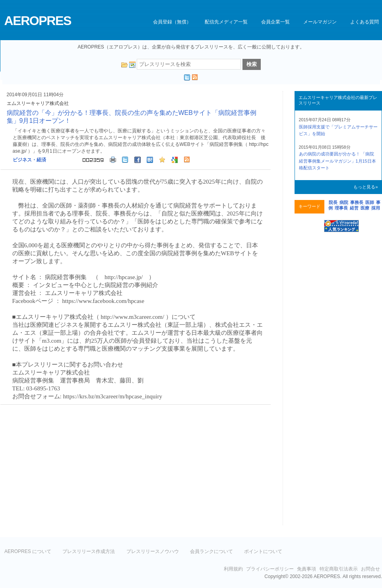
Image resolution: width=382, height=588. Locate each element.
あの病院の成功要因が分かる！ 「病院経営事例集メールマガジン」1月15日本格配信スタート (337, 161)
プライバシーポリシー (270, 569)
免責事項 (306, 569)
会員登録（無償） (172, 22)
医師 (370, 202)
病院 (344, 202)
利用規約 (233, 569)
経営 (354, 208)
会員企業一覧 (275, 22)
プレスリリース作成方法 (89, 551)
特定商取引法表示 (339, 569)
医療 (365, 208)
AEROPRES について (28, 551)
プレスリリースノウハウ (153, 551)
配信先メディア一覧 (226, 22)
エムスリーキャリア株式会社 (38, 103)
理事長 (341, 208)
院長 (333, 202)
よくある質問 (365, 22)
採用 (376, 208)
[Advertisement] (67, 468)
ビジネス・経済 (29, 160)
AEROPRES (38, 21)
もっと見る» (366, 187)
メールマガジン (320, 22)
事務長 (357, 202)
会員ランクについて (211, 551)
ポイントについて (263, 551)
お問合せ (370, 569)
